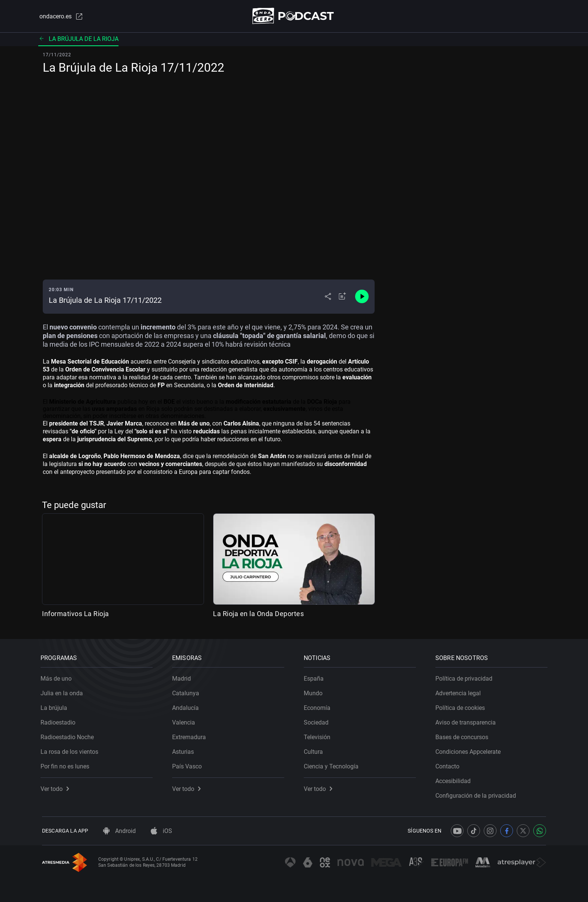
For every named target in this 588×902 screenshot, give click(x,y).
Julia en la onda (63, 692)
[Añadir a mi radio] (342, 297)
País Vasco (188, 765)
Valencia (185, 721)
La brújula (55, 706)
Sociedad (318, 721)
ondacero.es (60, 17)
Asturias (184, 750)
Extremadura (190, 736)
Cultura (315, 750)
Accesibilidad (454, 779)
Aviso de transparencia (467, 721)
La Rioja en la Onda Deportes (258, 614)
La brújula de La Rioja (78, 39)
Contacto (449, 765)
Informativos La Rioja (76, 614)
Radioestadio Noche (69, 736)
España (315, 677)
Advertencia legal (460, 692)
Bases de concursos (463, 736)
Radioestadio (59, 721)
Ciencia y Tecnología (333, 765)
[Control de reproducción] (362, 297)
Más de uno (58, 677)
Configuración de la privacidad (477, 794)
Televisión (319, 736)
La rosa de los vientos (71, 750)
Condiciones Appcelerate (469, 750)
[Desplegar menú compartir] (328, 297)
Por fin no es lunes (66, 765)
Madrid (183, 677)
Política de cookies (462, 706)
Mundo (315, 692)
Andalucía (187, 706)
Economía (319, 706)
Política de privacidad (465, 677)
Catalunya (187, 692)
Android (119, 831)
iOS (161, 831)
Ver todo (56, 787)
